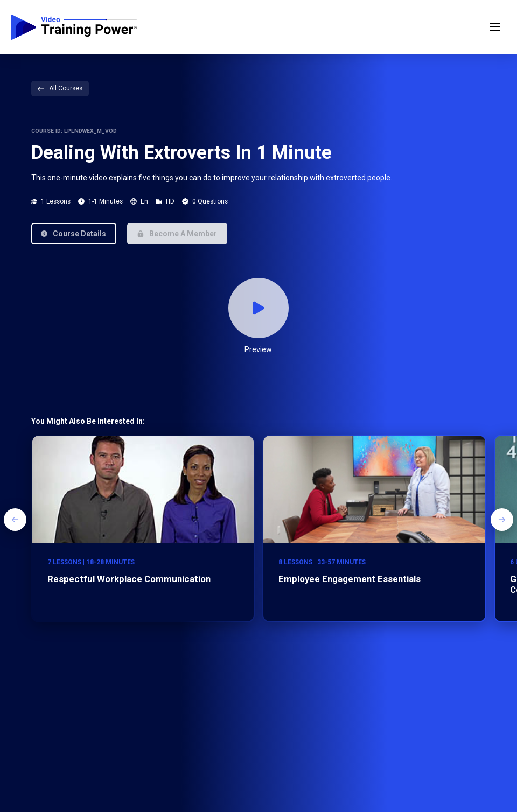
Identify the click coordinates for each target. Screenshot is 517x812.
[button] (495, 27)
